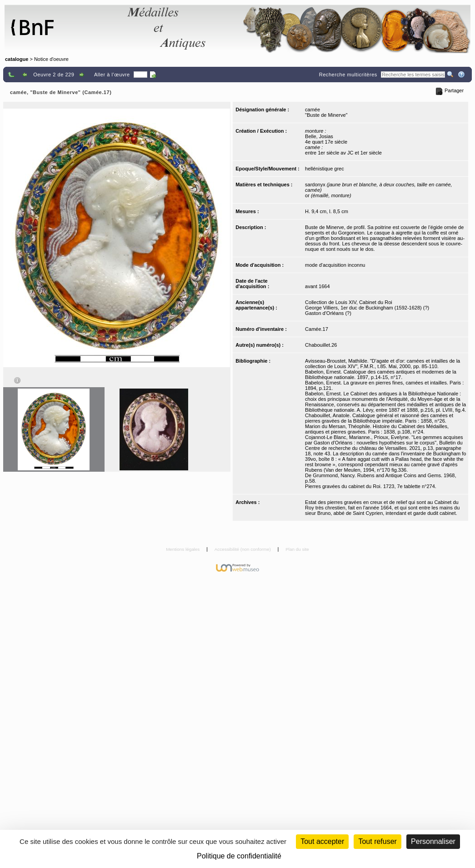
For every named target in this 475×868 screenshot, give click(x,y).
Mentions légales (183, 549)
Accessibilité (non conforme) (243, 549)
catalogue (17, 59)
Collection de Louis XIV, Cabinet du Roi (349, 302)
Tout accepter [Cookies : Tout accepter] (322, 841)
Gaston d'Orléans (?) (328, 313)
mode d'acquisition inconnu (335, 265)
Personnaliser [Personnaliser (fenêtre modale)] (433, 841)
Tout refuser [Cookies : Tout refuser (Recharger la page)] (377, 841)
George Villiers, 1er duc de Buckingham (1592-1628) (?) (367, 308)
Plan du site (297, 549)
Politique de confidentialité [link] (239, 856)
